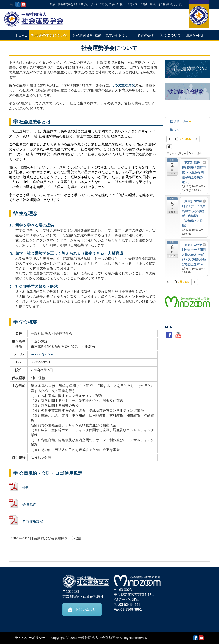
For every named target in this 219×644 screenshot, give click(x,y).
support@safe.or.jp (44, 354)
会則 (26, 488)
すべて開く (196, 153)
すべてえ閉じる (177, 153)
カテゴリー (180, 121)
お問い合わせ (82, 609)
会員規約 (29, 504)
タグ (176, 130)
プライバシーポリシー (28, 638)
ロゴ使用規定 (33, 521)
